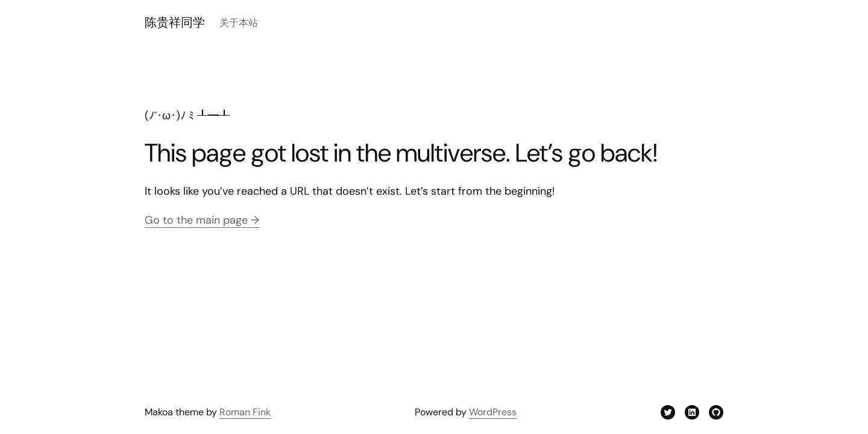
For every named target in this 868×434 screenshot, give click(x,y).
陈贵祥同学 (175, 22)
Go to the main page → (202, 220)
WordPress (493, 412)
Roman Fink (245, 412)
